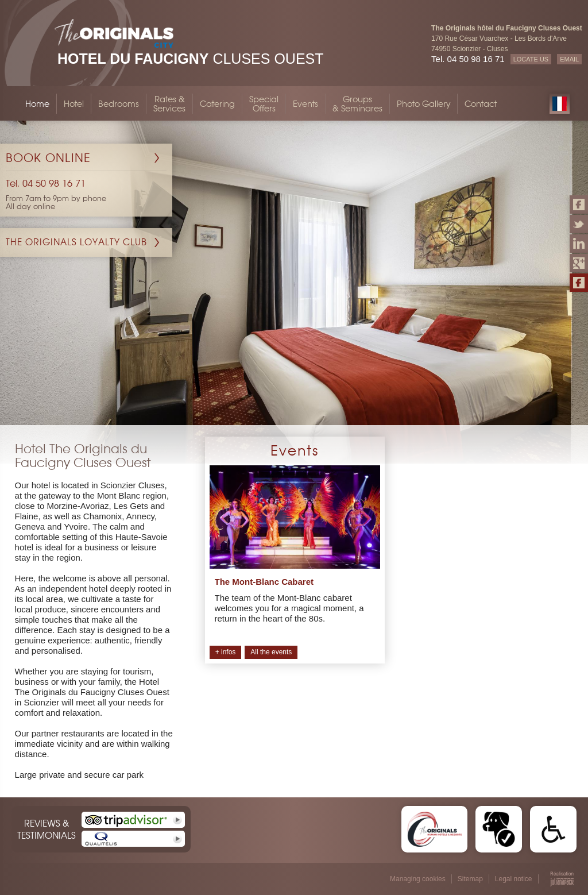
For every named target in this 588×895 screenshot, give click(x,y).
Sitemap (470, 879)
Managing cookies (418, 879)
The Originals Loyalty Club (76, 242)
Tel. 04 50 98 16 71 (468, 59)
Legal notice (514, 879)
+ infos (226, 652)
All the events (271, 652)
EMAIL (569, 59)
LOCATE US (531, 59)
